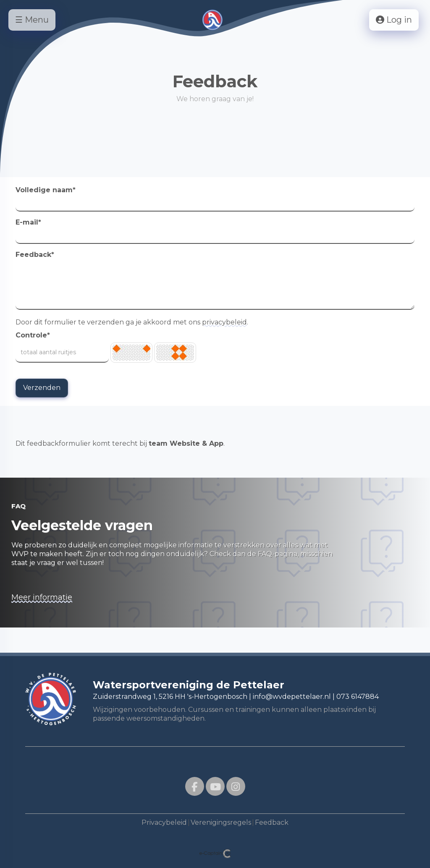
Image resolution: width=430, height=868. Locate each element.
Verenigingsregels (221, 822)
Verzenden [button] (42, 388)
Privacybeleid (164, 822)
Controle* (33, 335)
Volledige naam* (46, 190)
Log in (394, 20)
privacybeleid (224, 322)
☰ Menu (32, 20)
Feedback (272, 822)
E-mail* (28, 222)
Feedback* (35, 255)
